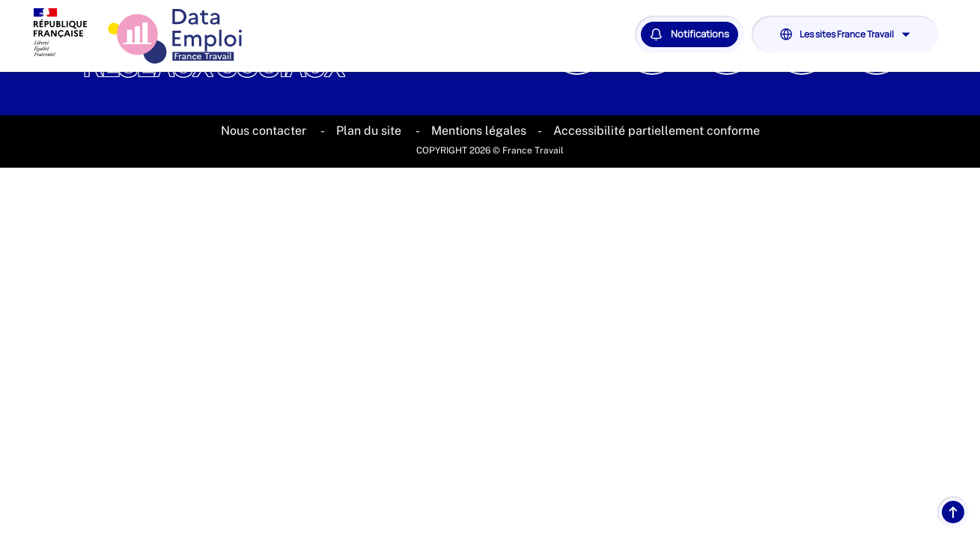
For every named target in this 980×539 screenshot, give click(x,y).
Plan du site (370, 131)
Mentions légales (479, 131)
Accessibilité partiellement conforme (657, 131)
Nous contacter (265, 131)
